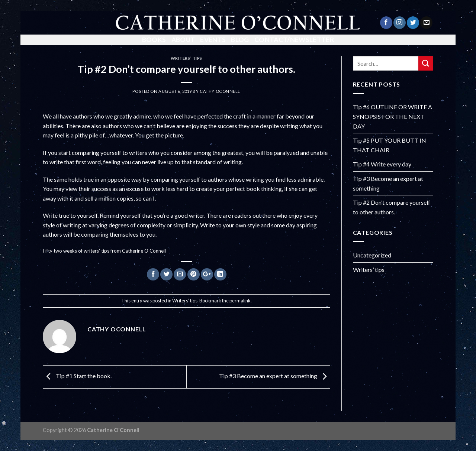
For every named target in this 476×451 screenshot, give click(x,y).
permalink (240, 301)
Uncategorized (372, 255)
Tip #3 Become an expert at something (275, 376)
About (183, 40)
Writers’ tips (186, 58)
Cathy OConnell (220, 91)
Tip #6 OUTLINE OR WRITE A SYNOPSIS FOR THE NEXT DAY (393, 116)
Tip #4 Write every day (382, 164)
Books (154, 40)
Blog (240, 40)
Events (213, 40)
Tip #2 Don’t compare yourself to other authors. (392, 207)
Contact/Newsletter (294, 40)
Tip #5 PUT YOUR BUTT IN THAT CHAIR (390, 145)
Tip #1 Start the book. (77, 376)
